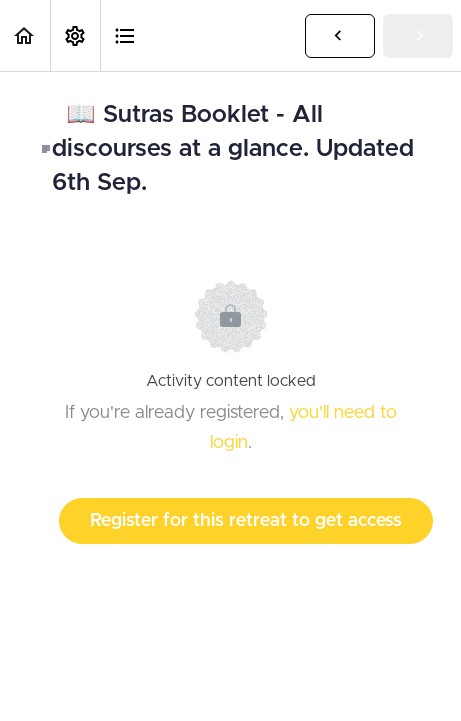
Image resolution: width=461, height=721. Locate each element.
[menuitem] (75, 35)
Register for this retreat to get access (246, 521)
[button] (25, 35)
